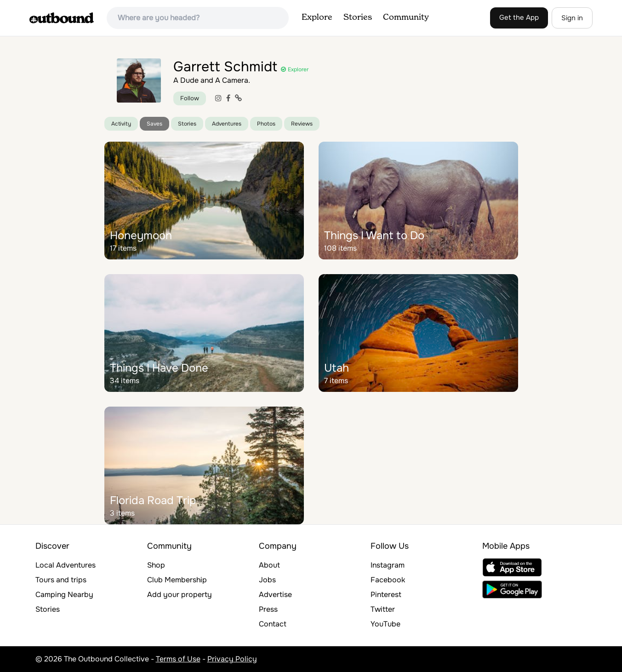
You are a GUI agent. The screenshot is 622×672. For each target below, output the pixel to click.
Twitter (383, 609)
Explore (317, 17)
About (269, 565)
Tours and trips (61, 580)
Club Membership (177, 580)
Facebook (388, 580)
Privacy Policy (232, 659)
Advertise (275, 594)
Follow (190, 98)
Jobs (267, 580)
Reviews (302, 124)
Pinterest (386, 594)
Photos (266, 124)
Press (268, 609)
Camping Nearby (64, 594)
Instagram (388, 565)
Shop (156, 565)
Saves (154, 124)
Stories (358, 17)
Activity (121, 124)
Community (406, 17)
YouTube (385, 624)
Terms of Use (178, 659)
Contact (273, 624)
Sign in (572, 18)
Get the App (519, 17)
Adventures (227, 124)
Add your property (180, 594)
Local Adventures (66, 565)
